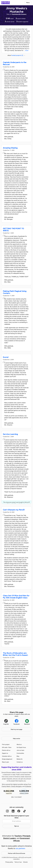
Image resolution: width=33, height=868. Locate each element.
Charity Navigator (16, 786)
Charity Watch (6, 786)
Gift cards (5, 747)
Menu (28, 3)
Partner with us (6, 750)
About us (19, 744)
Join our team (20, 750)
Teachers (18, 836)
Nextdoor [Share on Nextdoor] (27, 722)
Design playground (7, 759)
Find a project (6, 744)
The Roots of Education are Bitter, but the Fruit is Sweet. (16, 654)
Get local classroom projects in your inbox (16, 817)
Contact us (20, 762)
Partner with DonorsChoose (17, 853)
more (27, 50)
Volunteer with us (7, 756)
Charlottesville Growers (19, 14)
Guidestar (28, 786)
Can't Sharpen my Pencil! (14, 510)
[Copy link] (6, 722)
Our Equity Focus (21, 747)
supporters (9, 792)
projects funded (24, 792)
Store (10, 747)
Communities (20, 753)
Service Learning (10, 434)
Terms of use (18, 862)
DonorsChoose (6, 3)
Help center (17, 739)
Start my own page (16, 729)
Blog (18, 756)
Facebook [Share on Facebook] (16, 722)
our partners (20, 848)
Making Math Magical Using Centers (15, 292)
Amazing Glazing (10, 148)
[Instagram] (7, 811)
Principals (26, 836)
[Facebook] (19, 811)
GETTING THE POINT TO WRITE (13, 230)
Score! (6, 357)
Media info (20, 759)
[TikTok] (25, 811)
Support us (5, 753)
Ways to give (5, 762)
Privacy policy (9, 862)
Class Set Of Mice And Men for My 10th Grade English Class (16, 597)
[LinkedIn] (13, 811)
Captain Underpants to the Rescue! (15, 63)
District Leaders (10, 838)
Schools (25, 862)
